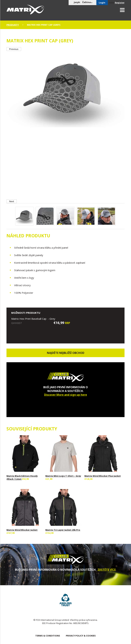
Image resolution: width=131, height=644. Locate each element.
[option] (65, 91)
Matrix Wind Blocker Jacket (22, 530)
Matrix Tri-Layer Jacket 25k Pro (63, 530)
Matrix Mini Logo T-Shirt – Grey (63, 476)
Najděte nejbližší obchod (66, 353)
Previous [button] (14, 49)
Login (102, 3)
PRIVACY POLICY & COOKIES (81, 636)
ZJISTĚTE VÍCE (107, 570)
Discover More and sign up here (66, 395)
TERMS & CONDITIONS (48, 636)
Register (120, 3)
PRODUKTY (13, 25)
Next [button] (12, 201)
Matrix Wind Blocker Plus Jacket (103, 476)
